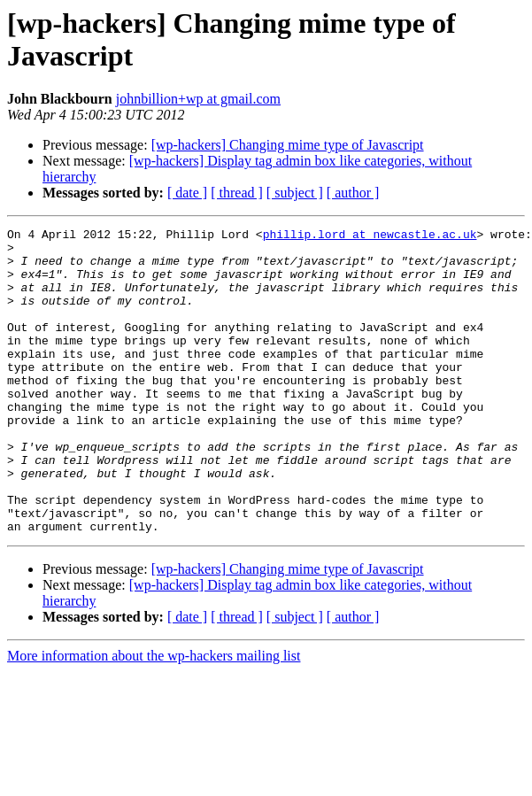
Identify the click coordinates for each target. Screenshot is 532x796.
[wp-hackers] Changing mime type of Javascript (288, 145)
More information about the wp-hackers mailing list (154, 717)
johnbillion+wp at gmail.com (198, 99)
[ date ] (187, 193)
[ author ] (353, 193)
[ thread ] (237, 193)
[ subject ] (295, 193)
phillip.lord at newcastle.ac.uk (370, 236)
